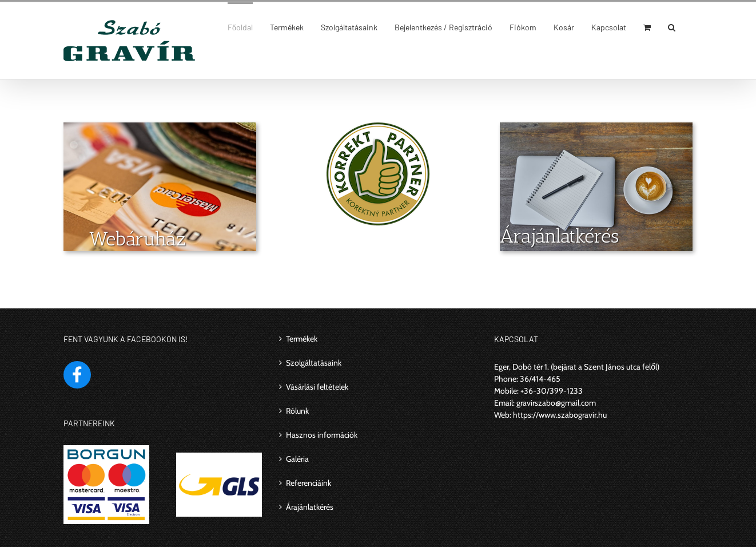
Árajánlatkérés (559, 236)
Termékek (302, 339)
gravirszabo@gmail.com (556, 403)
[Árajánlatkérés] (596, 128)
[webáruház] (160, 128)
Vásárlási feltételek (317, 387)
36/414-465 (540, 379)
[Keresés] (672, 26)
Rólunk (297, 411)
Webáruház (138, 239)
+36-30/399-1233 (552, 391)
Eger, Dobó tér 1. (522, 367)
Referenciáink (309, 483)
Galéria (297, 459)
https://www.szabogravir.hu (560, 415)
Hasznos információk (322, 435)
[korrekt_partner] (378, 128)
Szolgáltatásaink (314, 363)
